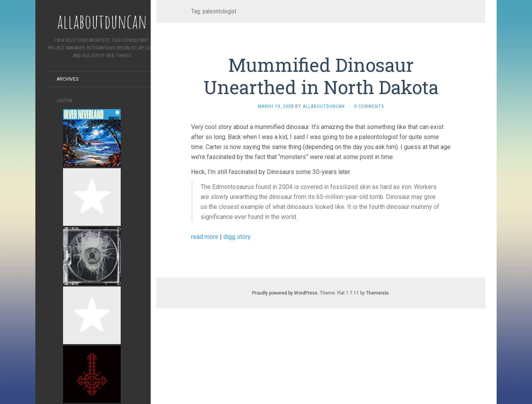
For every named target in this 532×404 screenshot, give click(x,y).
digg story (237, 237)
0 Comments (369, 106)
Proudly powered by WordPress (285, 293)
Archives (67, 79)
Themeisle (377, 293)
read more (205, 237)
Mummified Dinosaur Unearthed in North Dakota (321, 76)
